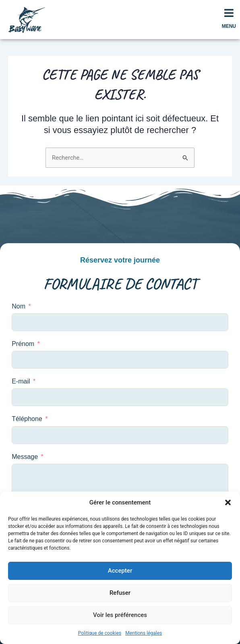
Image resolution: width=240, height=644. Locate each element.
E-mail (21, 381)
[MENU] (229, 13)
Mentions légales (144, 633)
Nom (19, 306)
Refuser (120, 593)
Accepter (120, 571)
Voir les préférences (120, 615)
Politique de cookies (100, 633)
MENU (229, 26)
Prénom (23, 344)
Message (25, 457)
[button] (228, 502)
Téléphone (27, 419)
